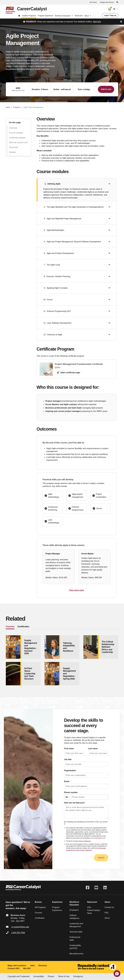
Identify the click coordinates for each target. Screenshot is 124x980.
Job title (68, 759)
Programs (17, 107)
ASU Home (93, 2)
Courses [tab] (10, 627)
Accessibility (39, 976)
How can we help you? (74, 803)
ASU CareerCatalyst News (94, 910)
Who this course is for (18, 142)
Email (67, 781)
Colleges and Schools (107, 2)
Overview (13, 128)
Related (12, 152)
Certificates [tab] (23, 627)
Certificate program (17, 138)
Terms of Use (64, 976)
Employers (74, 910)
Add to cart (106, 89)
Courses (38, 913)
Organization (70, 770)
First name (69, 749)
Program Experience (46, 16)
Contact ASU (14, 968)
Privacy (51, 976)
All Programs (40, 907)
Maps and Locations (17, 966)
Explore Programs (29, 16)
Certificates (40, 918)
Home (8, 107)
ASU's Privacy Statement (83, 841)
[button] (68, 797)
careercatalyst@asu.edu (98, 838)
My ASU (27, 968)
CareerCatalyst (32, 9)
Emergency (78, 976)
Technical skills (76, 932)
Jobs (32, 966)
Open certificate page (68, 373)
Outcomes (14, 147)
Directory (43, 966)
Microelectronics (77, 954)
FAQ (106, 913)
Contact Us (109, 907)
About (107, 918)
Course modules (16, 133)
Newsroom (79, 16)
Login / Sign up (110, 15)
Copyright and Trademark (19, 976)
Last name (93, 749)
